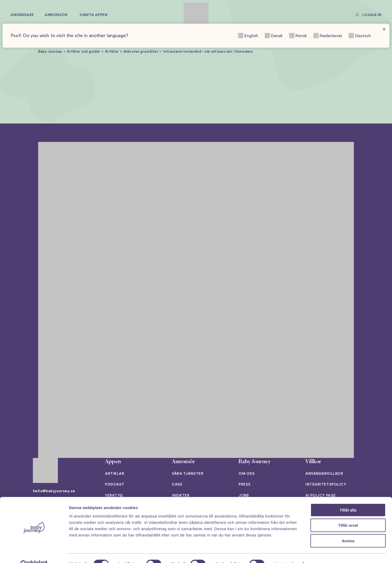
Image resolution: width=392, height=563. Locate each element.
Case (177, 485)
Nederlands (328, 36)
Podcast (115, 485)
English (248, 36)
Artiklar (112, 52)
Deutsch (360, 36)
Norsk (298, 36)
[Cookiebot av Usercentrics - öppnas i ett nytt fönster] (34, 553)
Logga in (372, 15)
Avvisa (348, 529)
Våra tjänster (188, 474)
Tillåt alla (348, 499)
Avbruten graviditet (141, 52)
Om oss (247, 474)
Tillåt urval (348, 514)
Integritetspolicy (326, 485)
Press (245, 485)
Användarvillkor (324, 474)
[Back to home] (196, 15)
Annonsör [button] (56, 15)
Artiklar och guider (84, 52)
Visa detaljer (286, 553)
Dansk (274, 36)
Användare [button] (22, 15)
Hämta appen (94, 15)
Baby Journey (50, 52)
